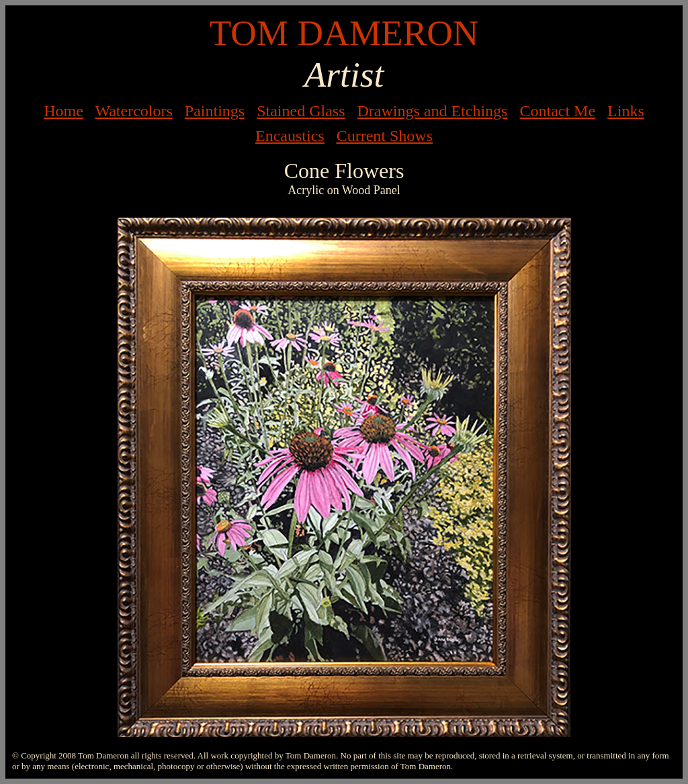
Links (626, 111)
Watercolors (133, 111)
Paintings (215, 111)
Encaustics (290, 136)
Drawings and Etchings (432, 111)
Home (63, 111)
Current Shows (385, 136)
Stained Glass (301, 111)
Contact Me (557, 111)
